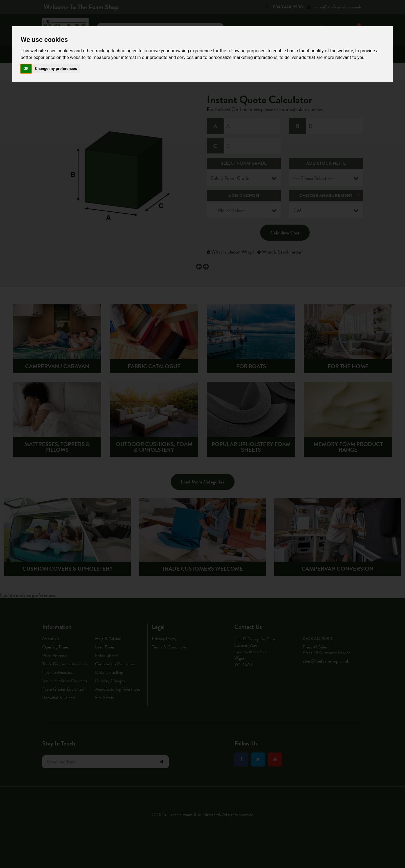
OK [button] (26, 69)
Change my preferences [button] (56, 69)
